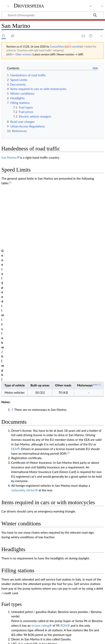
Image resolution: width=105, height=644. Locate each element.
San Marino (9, 157)
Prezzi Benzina (27, 479)
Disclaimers (60, 639)
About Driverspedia (36, 639)
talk (67, 47)
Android (69, 479)
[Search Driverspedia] (52, 15)
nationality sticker (23, 302)
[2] (69, 264)
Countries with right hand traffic (37, 607)
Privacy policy (11, 639)
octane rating (40, 437)
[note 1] (96, 196)
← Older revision (22, 54)
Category (8, 607)
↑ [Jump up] (12, 221)
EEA (14, 260)
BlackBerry (26, 484)
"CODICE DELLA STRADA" (76, 575)
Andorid (66, 508)
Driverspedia (29, 6)
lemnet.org (26, 508)
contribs (76, 47)
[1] (10, 182)
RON (64, 437)
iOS (81, 479)
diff (9, 54)
